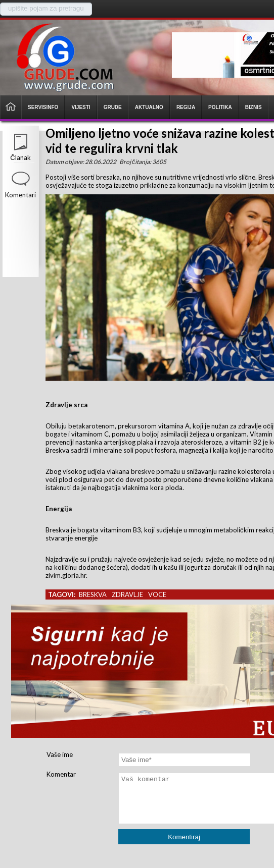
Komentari (20, 195)
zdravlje (127, 594)
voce (157, 594)
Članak (20, 157)
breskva (93, 594)
